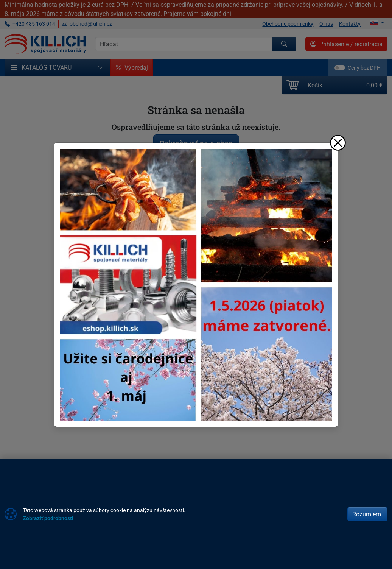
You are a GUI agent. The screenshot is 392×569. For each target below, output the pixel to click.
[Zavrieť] (338, 143)
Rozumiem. (367, 514)
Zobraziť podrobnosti (48, 518)
